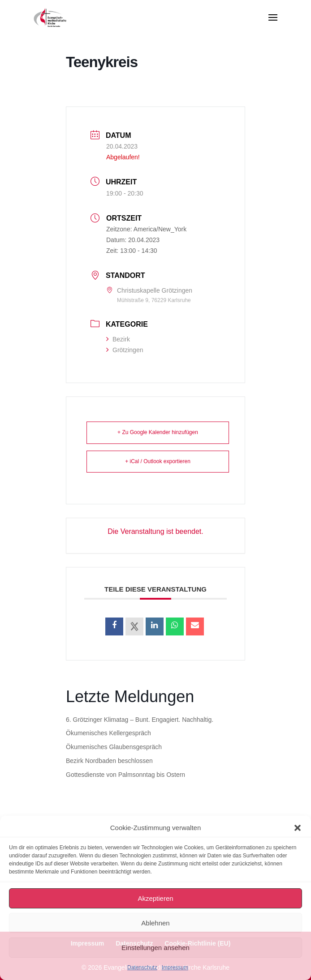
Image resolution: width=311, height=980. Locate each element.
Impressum (175, 967)
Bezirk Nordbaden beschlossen (109, 761)
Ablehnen (155, 923)
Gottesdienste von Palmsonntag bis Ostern (125, 775)
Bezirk (118, 339)
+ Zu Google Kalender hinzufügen (158, 432)
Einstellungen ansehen (155, 948)
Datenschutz (142, 967)
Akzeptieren (155, 898)
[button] (298, 828)
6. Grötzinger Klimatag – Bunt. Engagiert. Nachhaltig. (140, 720)
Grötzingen (125, 350)
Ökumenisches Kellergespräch (108, 733)
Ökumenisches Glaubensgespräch (114, 747)
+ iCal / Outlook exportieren (158, 461)
